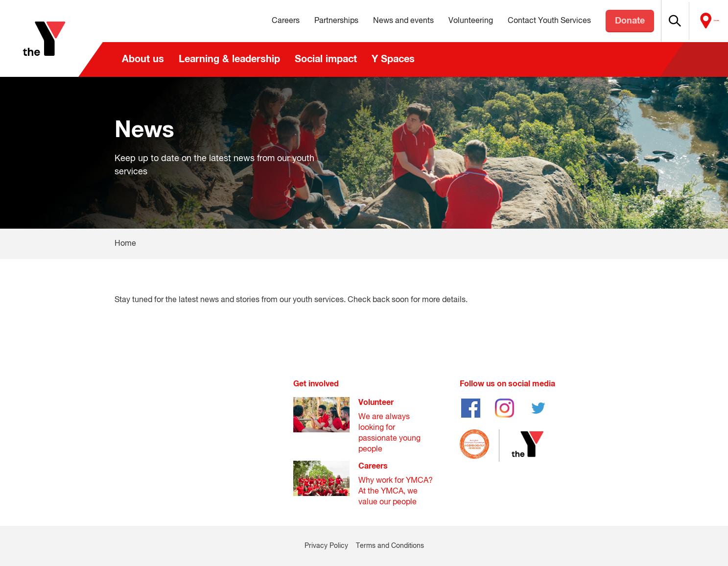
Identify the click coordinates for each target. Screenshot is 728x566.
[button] (665, 21)
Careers (266, 21)
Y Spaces (393, 59)
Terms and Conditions (390, 546)
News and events (383, 21)
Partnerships (316, 21)
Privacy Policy (326, 546)
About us (143, 59)
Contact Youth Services (529, 21)
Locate (707, 21)
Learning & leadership (229, 59)
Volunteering (451, 21)
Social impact (326, 59)
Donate (610, 21)
